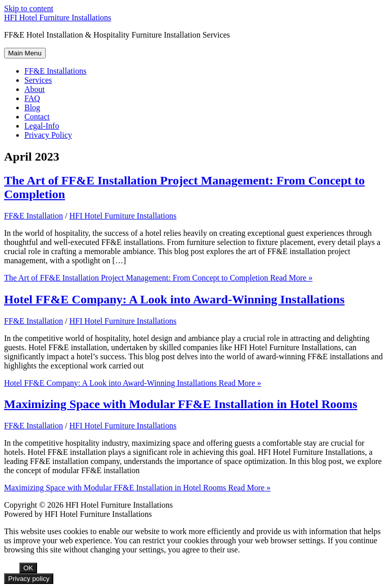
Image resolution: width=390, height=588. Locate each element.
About (35, 89)
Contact (37, 117)
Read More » (158, 278)
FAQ (32, 98)
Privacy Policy (48, 135)
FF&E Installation (34, 216)
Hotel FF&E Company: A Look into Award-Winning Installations (174, 299)
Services (38, 80)
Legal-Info (42, 126)
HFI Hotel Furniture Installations (58, 18)
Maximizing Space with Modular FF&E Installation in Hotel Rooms (181, 404)
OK (28, 568)
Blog (32, 107)
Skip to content (29, 8)
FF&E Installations (55, 71)
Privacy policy (29, 579)
